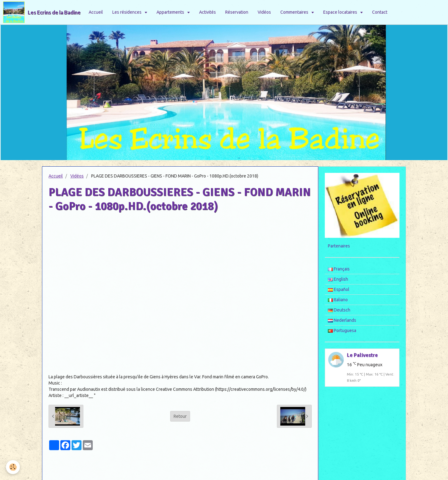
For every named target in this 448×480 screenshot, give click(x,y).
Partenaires (339, 246)
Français (339, 269)
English (338, 279)
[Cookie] (13, 467)
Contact (380, 12)
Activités (208, 12)
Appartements (171, 12)
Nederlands (342, 320)
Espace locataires (341, 12)
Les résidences (127, 12)
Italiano (338, 300)
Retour (180, 416)
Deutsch (339, 310)
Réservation (237, 12)
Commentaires (295, 12)
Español (339, 289)
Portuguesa (342, 330)
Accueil (96, 12)
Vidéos (264, 12)
